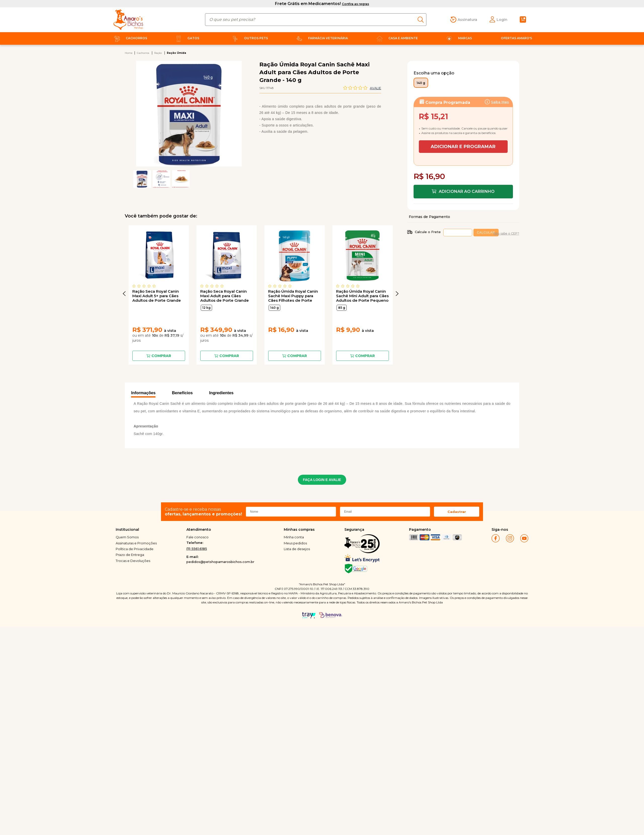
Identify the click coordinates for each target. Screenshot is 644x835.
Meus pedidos (295, 543)
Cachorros (130, 38)
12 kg (206, 308)
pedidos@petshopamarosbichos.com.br (220, 562)
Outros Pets (249, 38)
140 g (274, 308)
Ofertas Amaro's (516, 38)
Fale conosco (197, 537)
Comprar (161, 356)
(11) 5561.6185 (197, 549)
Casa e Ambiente (396, 38)
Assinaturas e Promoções (136, 543)
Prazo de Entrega (130, 555)
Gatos (186, 38)
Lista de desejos (297, 549)
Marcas (458, 38)
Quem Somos (127, 537)
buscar (422, 20)
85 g (342, 308)
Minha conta (294, 537)
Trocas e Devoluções (133, 561)
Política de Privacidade (135, 549)
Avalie (375, 88)
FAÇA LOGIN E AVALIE (322, 480)
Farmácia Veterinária (321, 38)
